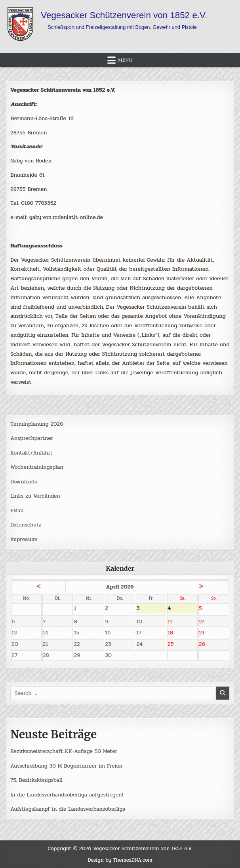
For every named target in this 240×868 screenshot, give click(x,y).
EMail (17, 510)
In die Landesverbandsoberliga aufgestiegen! (67, 795)
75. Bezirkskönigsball (37, 780)
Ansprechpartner (32, 438)
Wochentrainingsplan (37, 467)
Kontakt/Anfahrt (32, 453)
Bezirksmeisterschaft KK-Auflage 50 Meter (64, 752)
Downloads (24, 482)
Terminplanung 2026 (37, 424)
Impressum (24, 539)
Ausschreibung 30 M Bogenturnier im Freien (67, 766)
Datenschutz (26, 525)
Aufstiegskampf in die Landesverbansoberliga (69, 809)
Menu (125, 60)
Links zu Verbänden (35, 496)
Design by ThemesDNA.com (120, 860)
